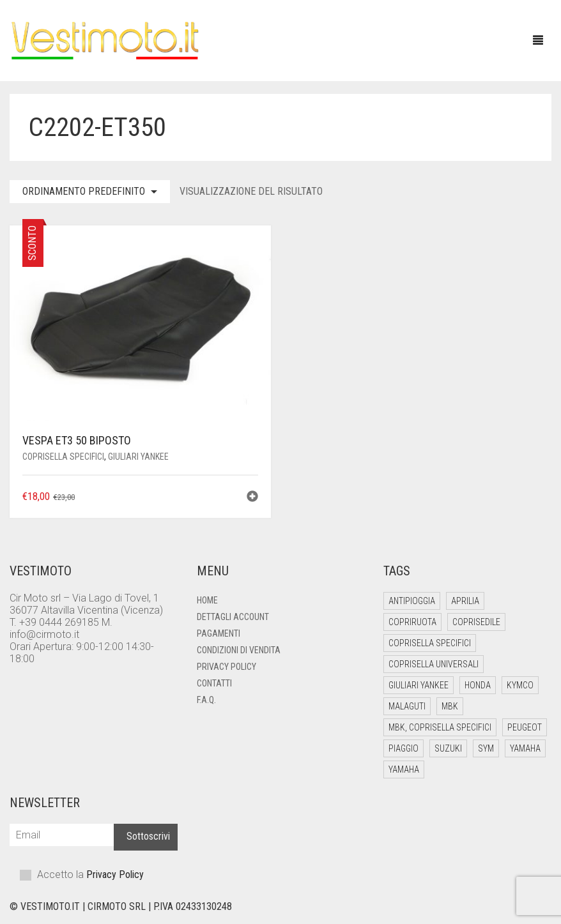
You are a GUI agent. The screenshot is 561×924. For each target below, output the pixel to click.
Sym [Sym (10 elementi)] (486, 748)
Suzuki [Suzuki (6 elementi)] (448, 748)
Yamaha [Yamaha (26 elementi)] (525, 748)
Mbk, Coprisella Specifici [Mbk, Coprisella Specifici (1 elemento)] (440, 727)
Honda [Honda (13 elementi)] (478, 685)
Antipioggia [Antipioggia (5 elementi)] (412, 601)
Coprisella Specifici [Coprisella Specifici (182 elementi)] (430, 643)
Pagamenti (219, 633)
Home (207, 600)
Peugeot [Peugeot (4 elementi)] (525, 727)
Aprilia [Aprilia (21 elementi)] (465, 601)
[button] (252, 498)
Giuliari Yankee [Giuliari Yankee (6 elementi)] (419, 685)
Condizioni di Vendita (239, 650)
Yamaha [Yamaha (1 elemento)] (404, 769)
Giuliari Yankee (138, 457)
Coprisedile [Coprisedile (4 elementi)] (476, 622)
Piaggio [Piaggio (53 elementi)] (403, 748)
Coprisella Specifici (63, 457)
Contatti (214, 683)
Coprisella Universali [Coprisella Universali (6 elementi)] (434, 664)
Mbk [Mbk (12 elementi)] (450, 706)
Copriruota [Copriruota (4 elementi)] (412, 622)
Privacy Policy (227, 667)
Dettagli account (233, 617)
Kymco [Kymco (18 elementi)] (520, 685)
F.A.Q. (206, 700)
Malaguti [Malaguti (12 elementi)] (407, 706)
